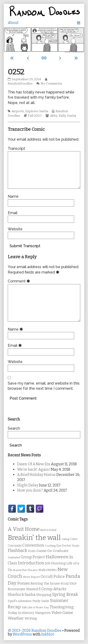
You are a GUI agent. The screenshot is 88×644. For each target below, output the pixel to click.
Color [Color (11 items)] (74, 539)
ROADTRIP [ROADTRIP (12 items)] (69, 584)
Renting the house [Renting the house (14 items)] (45, 584)
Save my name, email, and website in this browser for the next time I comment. (44, 386)
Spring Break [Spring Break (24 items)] (65, 594)
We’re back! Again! (34, 469)
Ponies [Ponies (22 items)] (23, 583)
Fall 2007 (35, 116)
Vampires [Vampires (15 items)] (43, 613)
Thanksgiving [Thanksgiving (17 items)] (62, 607)
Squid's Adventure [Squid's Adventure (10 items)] (20, 601)
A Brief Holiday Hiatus (36, 475)
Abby (54, 116)
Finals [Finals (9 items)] (75, 546)
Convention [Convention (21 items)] (33, 545)
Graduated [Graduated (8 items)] (14, 557)
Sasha (72, 116)
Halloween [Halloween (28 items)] (57, 557)
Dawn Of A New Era (34, 464)
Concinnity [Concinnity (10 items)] (15, 546)
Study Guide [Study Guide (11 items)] (41, 601)
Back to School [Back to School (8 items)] (48, 530)
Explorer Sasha (37, 111)
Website (15, 229)
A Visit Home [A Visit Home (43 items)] (24, 529)
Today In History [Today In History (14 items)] (21, 613)
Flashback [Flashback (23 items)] (17, 551)
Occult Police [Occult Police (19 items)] (53, 577)
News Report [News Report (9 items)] (31, 577)
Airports (18, 111)
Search (14, 428)
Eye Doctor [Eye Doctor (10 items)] (64, 546)
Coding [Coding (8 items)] (65, 539)
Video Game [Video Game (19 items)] (62, 613)
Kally (62, 116)
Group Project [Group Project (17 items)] (33, 557)
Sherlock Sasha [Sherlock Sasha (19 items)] (22, 595)
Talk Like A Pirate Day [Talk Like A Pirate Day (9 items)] (35, 607)
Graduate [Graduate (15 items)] (61, 551)
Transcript (16, 148)
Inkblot (48, 634)
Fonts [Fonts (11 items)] (32, 551)
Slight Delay (28, 485)
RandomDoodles (28, 82)
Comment (20, 281)
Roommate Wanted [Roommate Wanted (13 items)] (23, 589)
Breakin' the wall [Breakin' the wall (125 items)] (34, 538)
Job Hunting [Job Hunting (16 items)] (55, 563)
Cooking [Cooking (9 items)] (50, 546)
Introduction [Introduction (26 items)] (31, 563)
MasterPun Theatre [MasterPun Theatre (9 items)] (25, 570)
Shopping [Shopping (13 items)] (44, 595)
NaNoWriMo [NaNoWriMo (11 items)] (48, 570)
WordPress (22, 634)
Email (13, 213)
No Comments (51, 84)
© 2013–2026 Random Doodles (35, 631)
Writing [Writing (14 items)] (31, 619)
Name (13, 196)
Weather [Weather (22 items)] (16, 618)
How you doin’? (30, 490)
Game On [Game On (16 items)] (44, 551)
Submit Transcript (25, 246)
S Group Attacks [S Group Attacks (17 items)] (52, 589)
